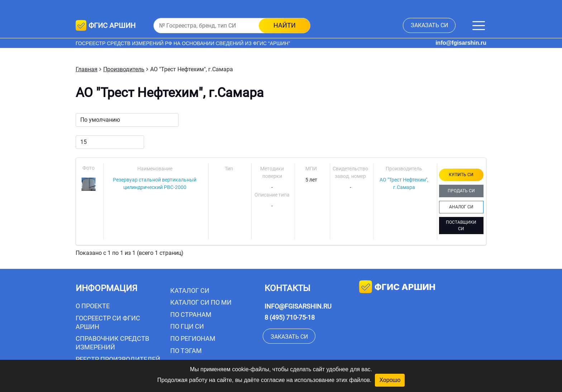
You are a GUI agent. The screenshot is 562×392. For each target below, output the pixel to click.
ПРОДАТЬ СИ (461, 191)
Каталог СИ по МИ (201, 302)
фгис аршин (397, 288)
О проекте (93, 306)
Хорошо (390, 380)
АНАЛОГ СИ (461, 207)
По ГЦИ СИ (187, 326)
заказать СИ (429, 25)
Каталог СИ (190, 291)
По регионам (193, 338)
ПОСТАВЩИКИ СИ (461, 226)
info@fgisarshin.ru (461, 43)
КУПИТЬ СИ (461, 175)
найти (285, 25)
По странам (191, 314)
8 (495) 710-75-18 (290, 317)
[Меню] (479, 26)
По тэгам (186, 351)
